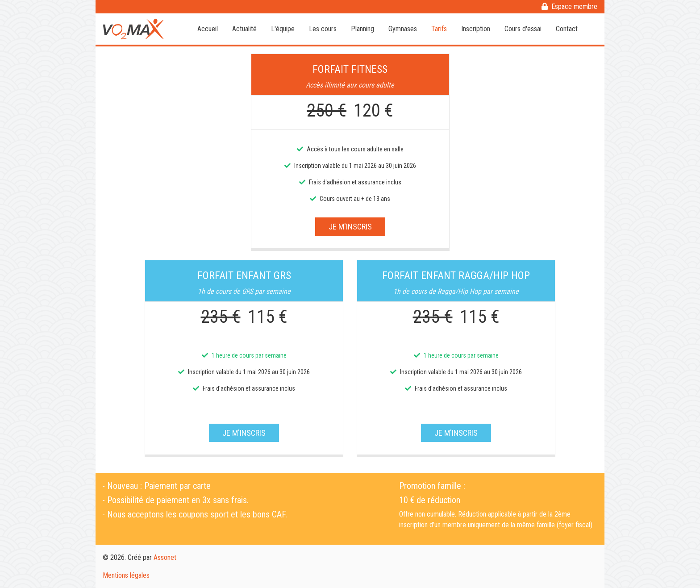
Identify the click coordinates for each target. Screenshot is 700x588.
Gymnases (403, 29)
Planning (362, 29)
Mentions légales (126, 575)
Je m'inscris (350, 227)
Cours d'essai (523, 29)
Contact (567, 29)
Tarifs (439, 29)
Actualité (244, 29)
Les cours (323, 29)
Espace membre (569, 6)
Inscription (476, 29)
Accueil (208, 29)
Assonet (165, 557)
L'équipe (283, 29)
